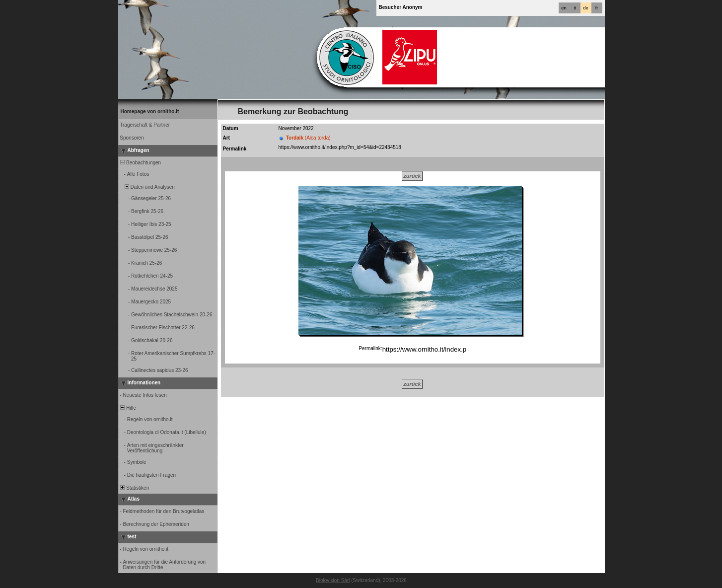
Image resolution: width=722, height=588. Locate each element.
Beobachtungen (140, 163)
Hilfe (128, 408)
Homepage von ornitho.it (150, 111)
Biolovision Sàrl (333, 580)
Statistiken (134, 488)
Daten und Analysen (147, 187)
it (575, 8)
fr (597, 8)
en (564, 8)
